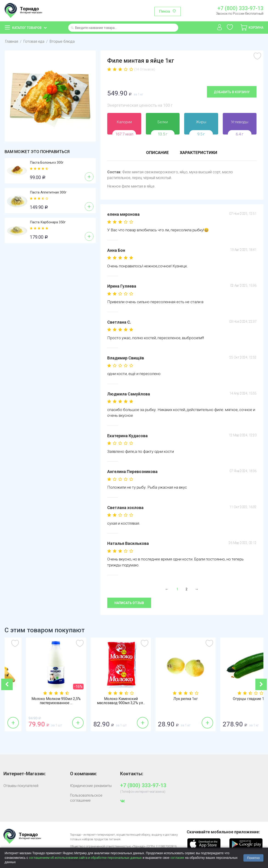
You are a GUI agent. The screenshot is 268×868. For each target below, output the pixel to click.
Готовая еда (34, 41)
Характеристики (199, 153)
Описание (157, 153)
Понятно (253, 858)
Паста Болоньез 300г (47, 162)
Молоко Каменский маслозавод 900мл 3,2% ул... (167, 701)
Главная (12, 41)
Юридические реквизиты (91, 786)
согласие (177, 858)
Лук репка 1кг (231, 699)
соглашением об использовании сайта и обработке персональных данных (85, 858)
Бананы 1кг (37, 699)
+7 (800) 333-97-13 (240, 8)
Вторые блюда (62, 41)
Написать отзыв (129, 603)
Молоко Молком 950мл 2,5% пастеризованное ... (102, 701)
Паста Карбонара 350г (48, 222)
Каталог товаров (27, 28)
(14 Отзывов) (145, 69)
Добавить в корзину (232, 92)
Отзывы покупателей (21, 786)
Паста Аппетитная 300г (48, 192)
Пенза (165, 11)
